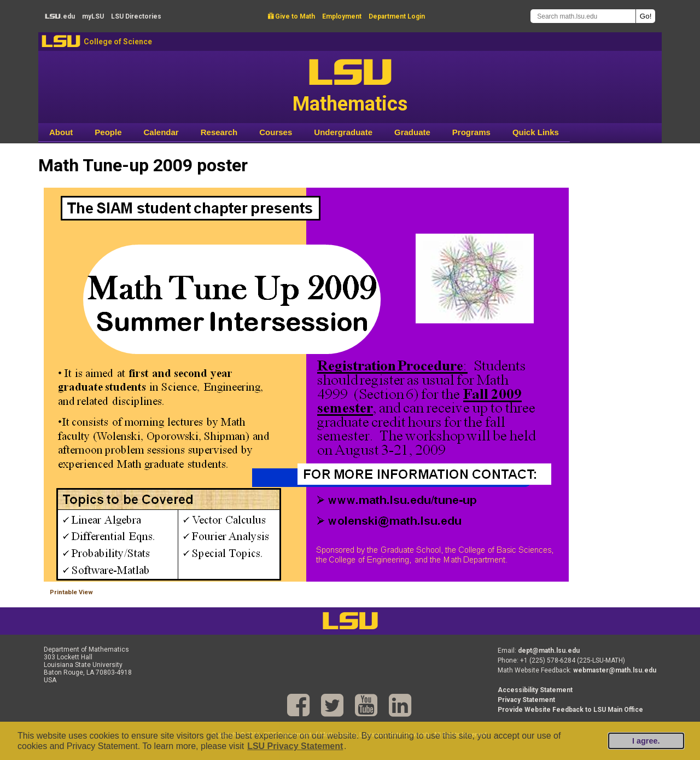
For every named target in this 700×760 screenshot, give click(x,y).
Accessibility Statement (535, 690)
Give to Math (291, 16)
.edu (60, 16)
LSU (61, 41)
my (93, 16)
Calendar (161, 132)
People (108, 132)
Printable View (71, 592)
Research (219, 132)
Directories (136, 16)
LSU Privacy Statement (295, 746)
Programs (471, 132)
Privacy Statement (526, 700)
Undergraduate (343, 132)
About (61, 132)
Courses (276, 132)
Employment (342, 16)
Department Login (397, 16)
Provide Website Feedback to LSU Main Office (570, 710)
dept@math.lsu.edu (549, 651)
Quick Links (536, 132)
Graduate (412, 132)
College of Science (118, 42)
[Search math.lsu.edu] (583, 16)
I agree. (646, 741)
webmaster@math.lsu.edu (615, 670)
